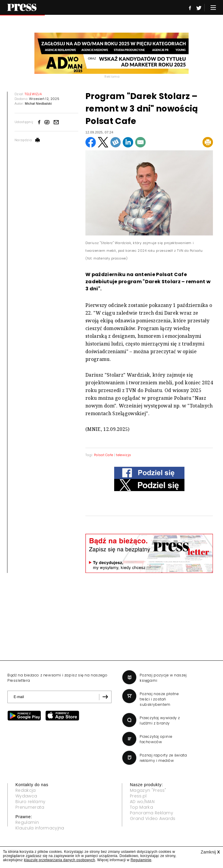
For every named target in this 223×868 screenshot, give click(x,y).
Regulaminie (141, 860)
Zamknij (210, 852)
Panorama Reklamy (152, 813)
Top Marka (141, 807)
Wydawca (26, 796)
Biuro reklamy (30, 802)
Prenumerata (30, 807)
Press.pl (138, 796)
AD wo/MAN (142, 802)
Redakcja (26, 790)
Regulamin (27, 822)
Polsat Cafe (104, 455)
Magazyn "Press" (148, 790)
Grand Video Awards (153, 818)
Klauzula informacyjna (40, 828)
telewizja (123, 455)
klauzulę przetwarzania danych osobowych (60, 860)
